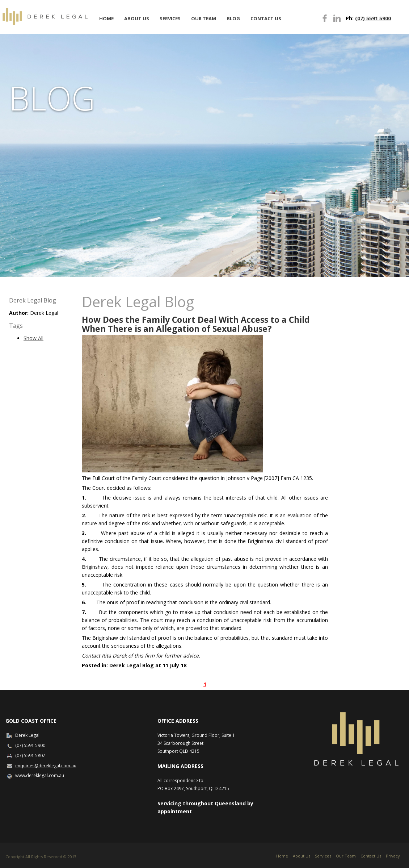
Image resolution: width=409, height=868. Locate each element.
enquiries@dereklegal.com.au (46, 766)
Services (170, 18)
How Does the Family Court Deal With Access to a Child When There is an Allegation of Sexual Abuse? (196, 324)
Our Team (204, 18)
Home (106, 18)
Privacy (393, 856)
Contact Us (266, 18)
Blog (233, 18)
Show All (33, 338)
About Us (137, 18)
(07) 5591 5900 (373, 18)
